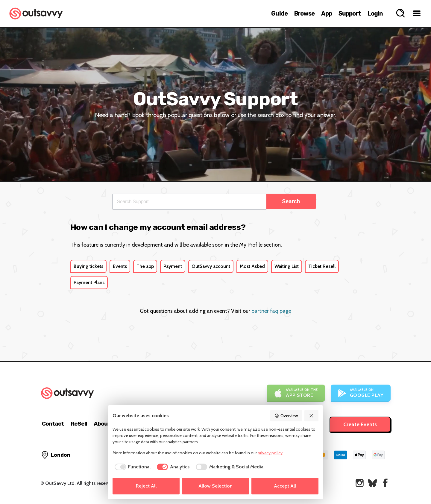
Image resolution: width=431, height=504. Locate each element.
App (326, 13)
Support (350, 13)
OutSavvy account (211, 266)
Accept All (285, 486)
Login (375, 13)
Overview (286, 416)
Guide (279, 13)
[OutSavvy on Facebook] (385, 483)
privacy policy (270, 453)
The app (145, 266)
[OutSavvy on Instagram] (360, 483)
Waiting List (287, 266)
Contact (53, 424)
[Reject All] (312, 416)
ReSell (79, 424)
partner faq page (271, 311)
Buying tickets (88, 266)
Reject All (146, 486)
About (102, 424)
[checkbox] (132, 467)
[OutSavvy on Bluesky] (372, 483)
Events (120, 266)
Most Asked (252, 266)
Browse (305, 13)
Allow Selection (215, 486)
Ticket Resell (322, 266)
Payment (173, 266)
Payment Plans (89, 282)
